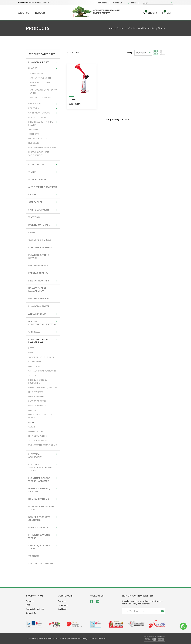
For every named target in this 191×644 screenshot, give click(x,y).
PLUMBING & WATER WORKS (43, 536)
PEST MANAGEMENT (39, 265)
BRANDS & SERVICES (39, 299)
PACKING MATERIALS (43, 225)
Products (40, 13)
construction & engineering (142, 28)
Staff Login (62, 609)
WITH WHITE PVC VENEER (41, 78)
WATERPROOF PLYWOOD (43, 113)
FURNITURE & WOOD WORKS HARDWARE (43, 479)
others (161, 28)
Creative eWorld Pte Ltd (96, 639)
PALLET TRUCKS (35, 366)
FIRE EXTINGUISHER (43, 280)
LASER (31, 353)
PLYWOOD (43, 68)
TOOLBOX (33, 556)
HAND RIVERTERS (36, 392)
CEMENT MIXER (35, 362)
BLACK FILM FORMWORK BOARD (42, 148)
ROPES (31, 348)
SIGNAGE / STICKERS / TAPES (43, 547)
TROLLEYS (33, 375)
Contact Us (118, 3)
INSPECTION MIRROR (37, 406)
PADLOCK (32, 410)
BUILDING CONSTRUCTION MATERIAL (43, 322)
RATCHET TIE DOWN (37, 401)
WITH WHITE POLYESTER (40, 98)
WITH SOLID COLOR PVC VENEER (40, 84)
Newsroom (103, 3)
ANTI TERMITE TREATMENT (43, 187)
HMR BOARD (34, 143)
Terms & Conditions (35, 609)
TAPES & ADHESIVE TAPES (39, 440)
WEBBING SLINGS (36, 431)
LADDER (43, 194)
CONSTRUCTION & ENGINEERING (43, 340)
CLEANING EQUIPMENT (40, 247)
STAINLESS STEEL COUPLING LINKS (43, 445)
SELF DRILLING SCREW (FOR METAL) (40, 416)
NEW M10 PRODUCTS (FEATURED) (43, 518)
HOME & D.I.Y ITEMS (43, 499)
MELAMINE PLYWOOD (38, 138)
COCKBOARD (34, 134)
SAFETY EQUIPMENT (43, 209)
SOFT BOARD (34, 129)
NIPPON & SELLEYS (43, 527)
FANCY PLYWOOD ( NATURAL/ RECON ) (43, 123)
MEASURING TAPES (36, 397)
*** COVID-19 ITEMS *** (41, 564)
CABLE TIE (32, 427)
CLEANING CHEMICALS (40, 240)
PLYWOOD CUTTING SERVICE (39, 256)
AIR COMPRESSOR (43, 314)
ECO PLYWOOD (43, 164)
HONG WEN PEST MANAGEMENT (37, 290)
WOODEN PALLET (37, 179)
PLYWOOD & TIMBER (39, 306)
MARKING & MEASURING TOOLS (41, 508)
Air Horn (75, 104)
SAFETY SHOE (43, 202)
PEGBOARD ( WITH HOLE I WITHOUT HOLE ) (39, 154)
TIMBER (43, 172)
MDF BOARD (43, 108)
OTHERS (32, 422)
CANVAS (32, 232)
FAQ (28, 605)
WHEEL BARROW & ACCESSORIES (42, 371)
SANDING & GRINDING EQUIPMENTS (38, 381)
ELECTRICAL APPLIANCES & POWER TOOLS (43, 467)
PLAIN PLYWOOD (37, 73)
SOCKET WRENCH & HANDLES (41, 357)
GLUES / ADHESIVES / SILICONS (43, 490)
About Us (24, 13)
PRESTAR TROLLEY (38, 273)
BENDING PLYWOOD (37, 117)
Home (111, 28)
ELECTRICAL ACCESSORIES (43, 455)
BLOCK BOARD (43, 104)
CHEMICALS (43, 331)
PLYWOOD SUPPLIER (43, 62)
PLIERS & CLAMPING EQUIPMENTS (43, 388)
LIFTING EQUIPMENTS (37, 436)
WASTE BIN (34, 217)
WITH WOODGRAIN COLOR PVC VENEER (43, 92)
